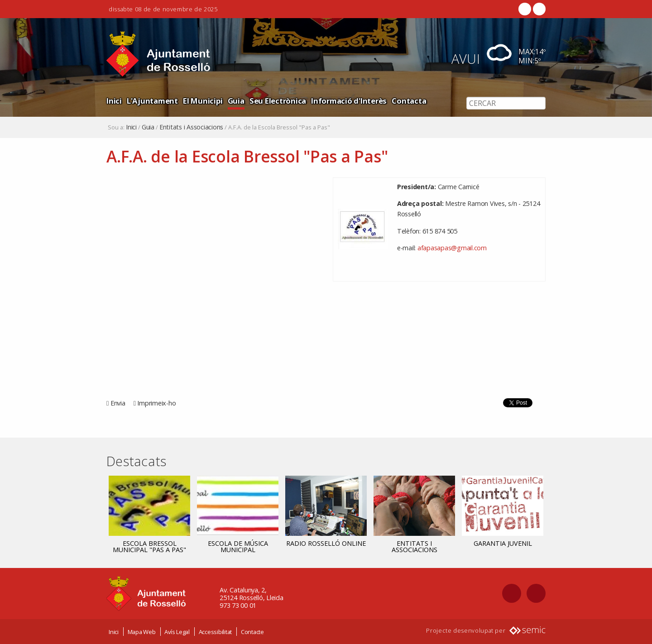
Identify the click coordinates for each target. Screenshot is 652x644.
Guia (236, 101)
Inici (114, 101)
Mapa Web (142, 632)
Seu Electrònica (278, 101)
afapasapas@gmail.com (452, 248)
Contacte (252, 632)
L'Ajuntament (152, 101)
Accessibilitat (216, 632)
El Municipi (203, 101)
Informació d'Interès (349, 101)
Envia (118, 403)
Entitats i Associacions (191, 127)
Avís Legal (177, 632)
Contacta (409, 101)
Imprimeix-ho (156, 403)
